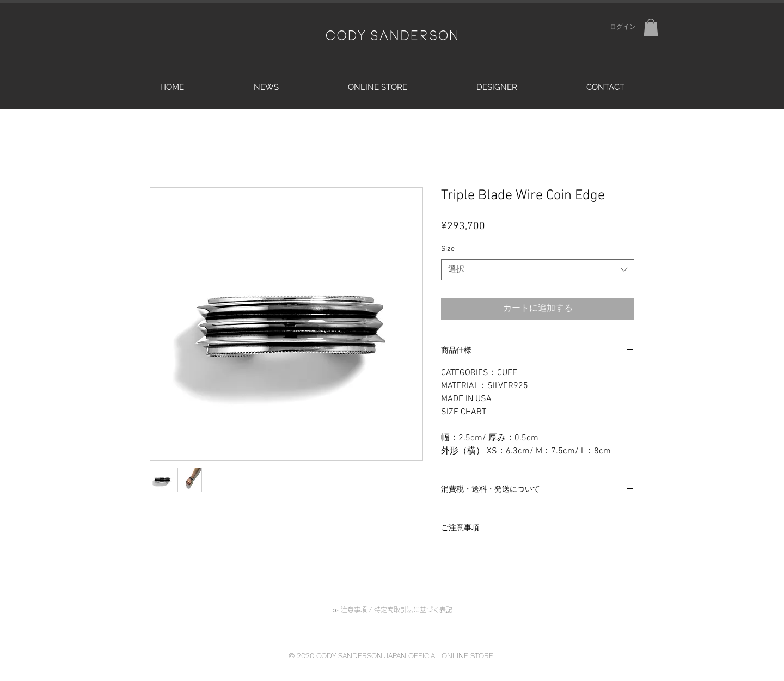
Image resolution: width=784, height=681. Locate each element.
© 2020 (302, 655)
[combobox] (538, 270)
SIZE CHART (464, 412)
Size (448, 249)
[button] (651, 27)
